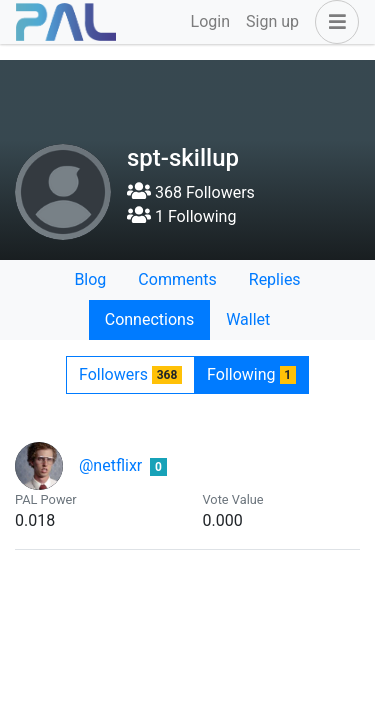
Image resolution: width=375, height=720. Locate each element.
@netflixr (110, 465)
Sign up (272, 21)
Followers (130, 374)
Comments (177, 279)
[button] (333, 22)
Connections (149, 319)
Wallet (248, 319)
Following (251, 374)
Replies (275, 279)
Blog (90, 279)
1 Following (181, 216)
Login (210, 21)
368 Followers (191, 192)
